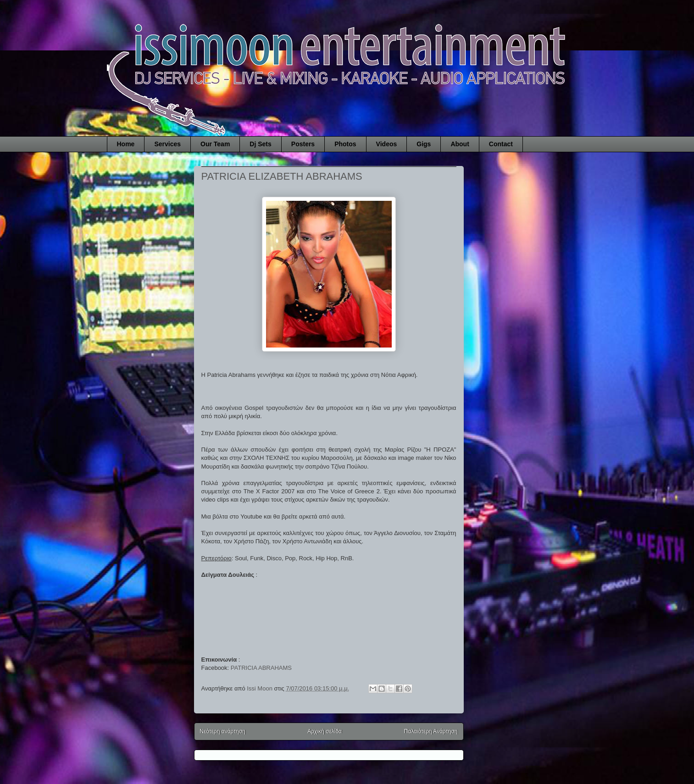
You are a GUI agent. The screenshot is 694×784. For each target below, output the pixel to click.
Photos (345, 144)
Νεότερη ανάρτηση (223, 731)
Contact (501, 144)
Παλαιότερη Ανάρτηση (431, 731)
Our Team (215, 144)
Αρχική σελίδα (325, 731)
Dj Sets (260, 144)
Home (126, 144)
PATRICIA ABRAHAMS (261, 668)
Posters (303, 144)
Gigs (424, 144)
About (460, 144)
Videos (387, 144)
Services (167, 144)
